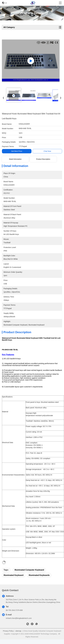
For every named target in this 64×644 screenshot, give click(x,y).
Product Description (43, 159)
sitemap (18, 631)
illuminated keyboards (39, 575)
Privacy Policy (8, 631)
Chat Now (47, 151)
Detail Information (15, 159)
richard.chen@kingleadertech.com (19, 618)
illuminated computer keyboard (29, 570)
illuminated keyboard (14, 575)
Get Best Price (17, 151)
